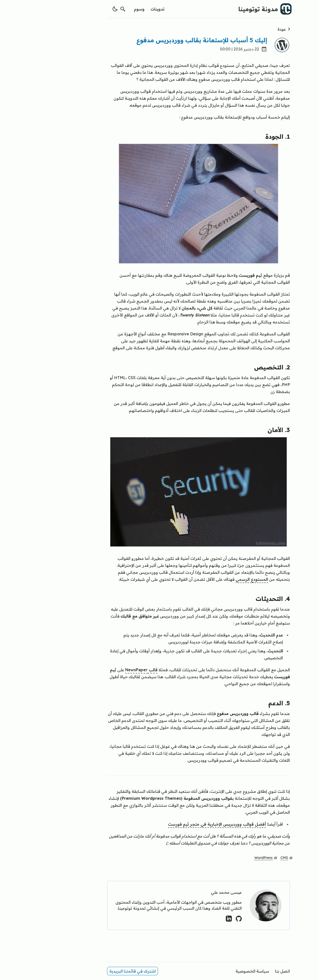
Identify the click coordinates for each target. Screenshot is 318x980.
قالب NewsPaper (102, 670)
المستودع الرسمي (212, 579)
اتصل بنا (243, 971)
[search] (83, 9)
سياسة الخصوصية (213, 971)
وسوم (100, 9)
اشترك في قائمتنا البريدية (93, 971)
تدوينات (118, 9)
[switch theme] (76, 9)
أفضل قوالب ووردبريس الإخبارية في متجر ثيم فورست (177, 824)
